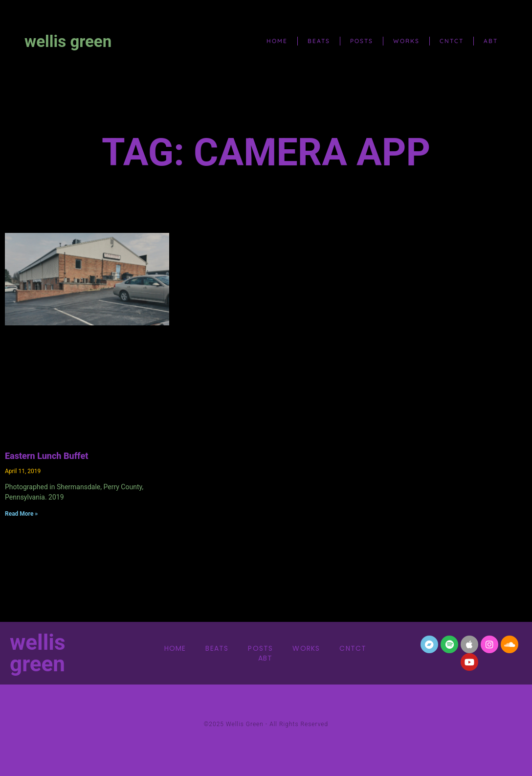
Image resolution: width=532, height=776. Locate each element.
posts (362, 41)
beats (319, 41)
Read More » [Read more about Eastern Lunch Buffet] (21, 514)
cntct (452, 41)
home (277, 41)
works (406, 41)
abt (491, 41)
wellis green (68, 41)
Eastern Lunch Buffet (46, 456)
